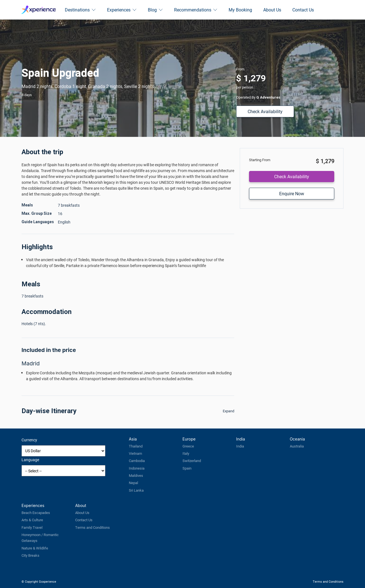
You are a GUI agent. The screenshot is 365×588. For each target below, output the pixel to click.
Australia (297, 446)
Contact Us (303, 10)
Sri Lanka (136, 490)
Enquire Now (292, 193)
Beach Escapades (36, 513)
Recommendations (196, 10)
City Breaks (30, 555)
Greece (188, 446)
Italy (186, 453)
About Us (272, 10)
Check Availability (265, 111)
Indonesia (137, 468)
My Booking (240, 10)
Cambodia (137, 461)
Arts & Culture (32, 520)
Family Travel (32, 527)
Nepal (133, 483)
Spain (187, 468)
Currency (29, 440)
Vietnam (135, 453)
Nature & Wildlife (35, 548)
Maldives (136, 475)
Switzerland (192, 461)
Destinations (80, 10)
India (240, 446)
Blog (155, 10)
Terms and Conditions (93, 527)
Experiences (122, 10)
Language (30, 460)
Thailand (136, 446)
